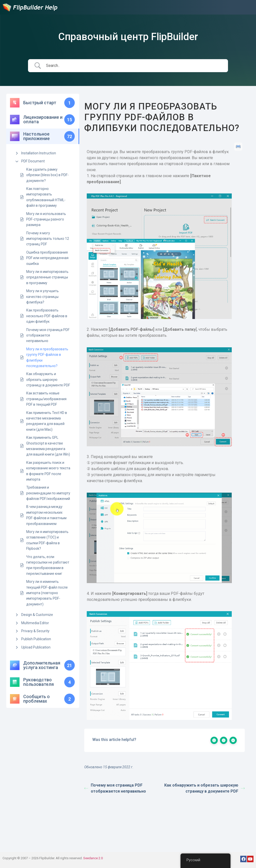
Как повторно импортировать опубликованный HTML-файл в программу (46, 197)
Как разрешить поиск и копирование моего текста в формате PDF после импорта (48, 471)
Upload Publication (36, 647)
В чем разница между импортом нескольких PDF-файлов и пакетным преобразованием (46, 515)
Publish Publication (36, 639)
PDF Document (33, 161)
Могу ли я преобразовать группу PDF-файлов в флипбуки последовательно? (47, 357)
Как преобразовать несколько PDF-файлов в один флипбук (47, 316)
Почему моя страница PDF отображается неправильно (48, 335)
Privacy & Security (35, 631)
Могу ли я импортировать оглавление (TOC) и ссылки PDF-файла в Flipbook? (47, 540)
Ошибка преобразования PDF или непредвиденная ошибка (47, 258)
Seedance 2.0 (93, 858)
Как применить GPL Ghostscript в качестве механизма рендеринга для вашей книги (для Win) (48, 446)
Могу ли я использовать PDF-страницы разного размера (46, 219)
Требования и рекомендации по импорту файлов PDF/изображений (48, 493)
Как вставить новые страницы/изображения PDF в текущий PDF (46, 399)
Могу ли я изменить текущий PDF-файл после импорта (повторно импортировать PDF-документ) (47, 593)
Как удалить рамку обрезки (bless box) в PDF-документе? (47, 175)
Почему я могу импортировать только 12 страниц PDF (48, 239)
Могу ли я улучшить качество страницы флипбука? (42, 297)
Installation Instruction (39, 153)
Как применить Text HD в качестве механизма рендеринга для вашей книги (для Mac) (47, 421)
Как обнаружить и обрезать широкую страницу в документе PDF (48, 379)
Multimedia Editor (35, 623)
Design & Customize (37, 615)
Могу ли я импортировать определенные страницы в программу (47, 277)
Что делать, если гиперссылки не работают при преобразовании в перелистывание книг (48, 565)
